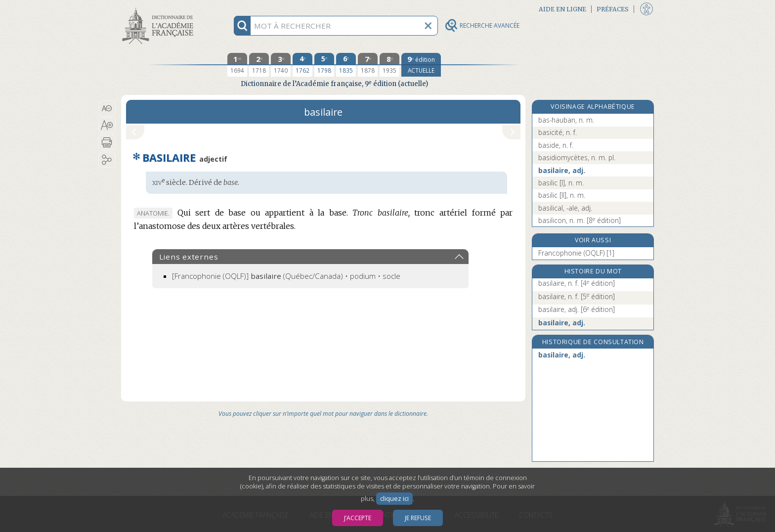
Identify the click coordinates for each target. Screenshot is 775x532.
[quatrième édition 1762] (302, 65)
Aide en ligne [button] (562, 9)
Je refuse (418, 518)
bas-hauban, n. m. (566, 120)
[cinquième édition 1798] (324, 65)
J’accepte (358, 518)
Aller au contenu (160, 9)
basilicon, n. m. (580, 220)
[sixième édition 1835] (346, 65)
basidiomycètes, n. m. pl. (577, 157)
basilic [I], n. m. (561, 183)
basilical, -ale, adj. (565, 208)
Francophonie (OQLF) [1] (576, 253)
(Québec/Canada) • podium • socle (286, 276)
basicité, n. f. (558, 132)
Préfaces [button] (613, 9)
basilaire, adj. (562, 170)
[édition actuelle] (421, 65)
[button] (107, 108)
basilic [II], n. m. (562, 195)
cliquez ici (394, 499)
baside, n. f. (556, 145)
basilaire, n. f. (577, 283)
